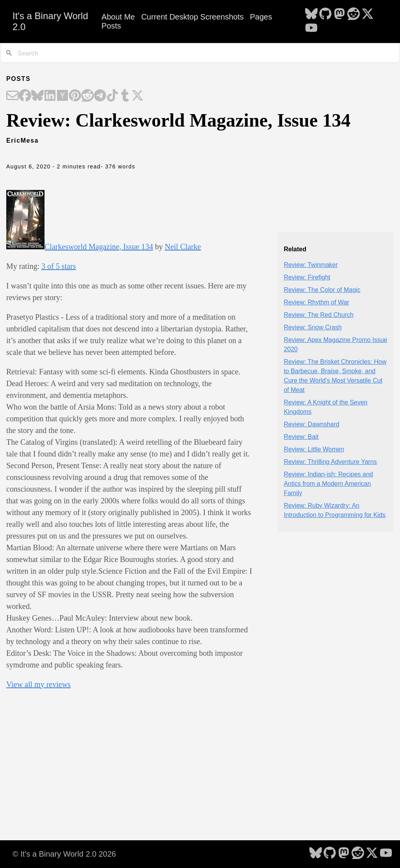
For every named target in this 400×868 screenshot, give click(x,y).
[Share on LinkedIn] (50, 96)
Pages (261, 17)
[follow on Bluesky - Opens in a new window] (311, 14)
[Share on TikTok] (112, 96)
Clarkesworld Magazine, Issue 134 (99, 247)
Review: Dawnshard (311, 424)
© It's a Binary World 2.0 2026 (64, 854)
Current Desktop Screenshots (192, 17)
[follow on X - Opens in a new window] (368, 14)
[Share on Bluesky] (37, 96)
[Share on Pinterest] (75, 96)
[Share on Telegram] (100, 96)
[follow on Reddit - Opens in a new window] (354, 14)
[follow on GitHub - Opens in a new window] (325, 14)
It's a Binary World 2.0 (50, 21)
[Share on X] (137, 96)
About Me (118, 17)
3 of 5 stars (59, 266)
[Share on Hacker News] (62, 96)
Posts (111, 26)
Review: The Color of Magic (322, 290)
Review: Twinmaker (311, 265)
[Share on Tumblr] (125, 96)
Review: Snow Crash (313, 327)
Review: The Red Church (318, 315)
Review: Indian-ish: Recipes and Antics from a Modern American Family (328, 484)
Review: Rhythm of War (316, 302)
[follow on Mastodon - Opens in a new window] (339, 14)
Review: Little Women (314, 449)
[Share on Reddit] (87, 96)
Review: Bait (301, 437)
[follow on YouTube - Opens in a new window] (311, 29)
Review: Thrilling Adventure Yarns (330, 462)
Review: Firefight (307, 277)
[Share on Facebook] (25, 96)
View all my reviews (38, 684)
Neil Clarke (183, 247)
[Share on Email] (12, 96)
